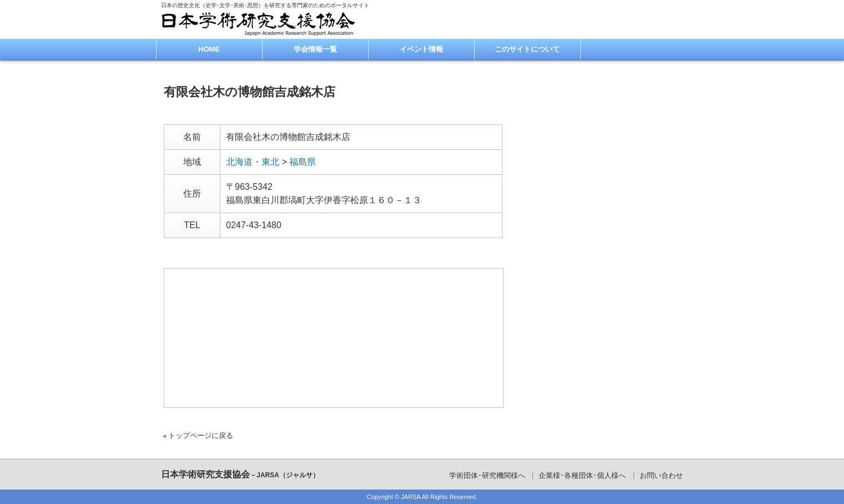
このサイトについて (527, 49)
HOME (209, 49)
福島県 (303, 162)
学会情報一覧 (315, 49)
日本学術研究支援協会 (240, 474)
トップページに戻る (201, 435)
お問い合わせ (661, 475)
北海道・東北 (253, 162)
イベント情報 (421, 49)
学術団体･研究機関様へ (487, 475)
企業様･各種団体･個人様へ (582, 475)
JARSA (411, 497)
